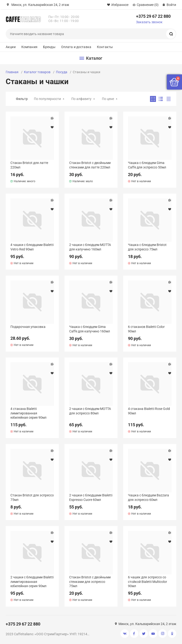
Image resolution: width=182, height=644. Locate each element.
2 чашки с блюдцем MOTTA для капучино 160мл (90, 247)
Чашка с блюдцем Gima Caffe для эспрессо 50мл (147, 165)
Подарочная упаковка (28, 327)
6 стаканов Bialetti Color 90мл (146, 329)
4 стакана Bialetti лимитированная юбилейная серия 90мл (28, 413)
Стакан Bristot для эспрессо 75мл (32, 497)
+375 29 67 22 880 (153, 16)
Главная (12, 72)
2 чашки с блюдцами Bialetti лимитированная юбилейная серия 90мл (32, 581)
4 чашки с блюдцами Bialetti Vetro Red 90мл (32, 247)
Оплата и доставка (76, 47)
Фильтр (22, 99)
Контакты (105, 47)
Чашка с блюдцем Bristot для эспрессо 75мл (147, 247)
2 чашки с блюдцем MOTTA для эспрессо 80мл (90, 411)
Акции (11, 47)
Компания (29, 47)
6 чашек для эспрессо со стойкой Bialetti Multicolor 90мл (148, 581)
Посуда (62, 72)
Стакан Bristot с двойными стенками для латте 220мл (90, 165)
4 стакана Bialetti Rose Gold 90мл (149, 411)
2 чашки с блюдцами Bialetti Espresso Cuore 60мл (91, 497)
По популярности (47, 99)
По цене (108, 99)
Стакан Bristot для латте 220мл (29, 165)
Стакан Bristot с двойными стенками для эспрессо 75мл (90, 581)
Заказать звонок (149, 22)
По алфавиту (81, 99)
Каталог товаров (37, 72)
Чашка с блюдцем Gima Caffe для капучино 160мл (90, 329)
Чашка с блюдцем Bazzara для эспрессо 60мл (148, 497)
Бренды (49, 47)
